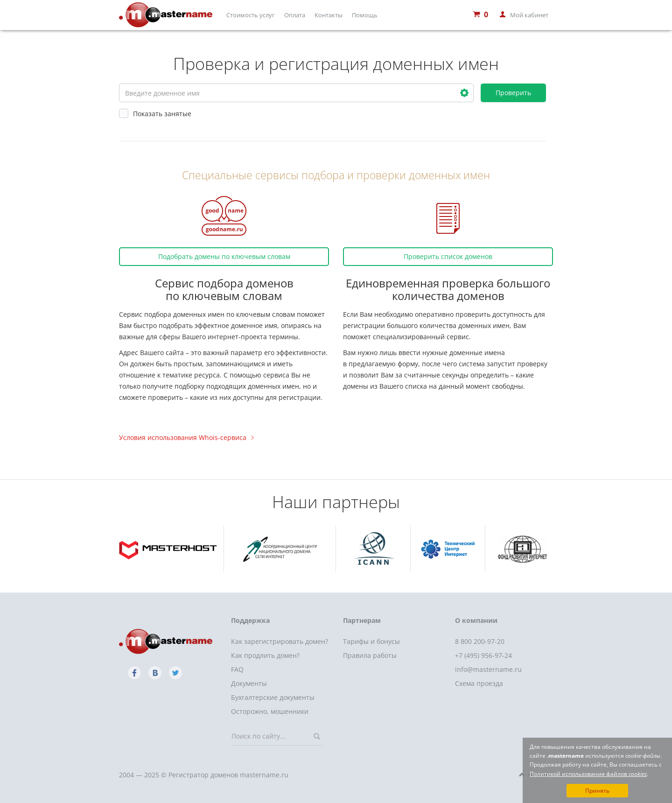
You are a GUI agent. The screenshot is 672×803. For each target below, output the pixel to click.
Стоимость (251, 15)
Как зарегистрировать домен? (280, 641)
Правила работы (370, 655)
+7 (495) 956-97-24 (483, 655)
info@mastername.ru (488, 669)
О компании (476, 620)
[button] (464, 93)
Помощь (365, 15)
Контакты (329, 15)
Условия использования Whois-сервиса (186, 437)
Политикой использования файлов (588, 774)
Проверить (513, 93)
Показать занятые (155, 113)
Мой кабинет (529, 15)
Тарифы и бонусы (371, 641)
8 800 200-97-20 (480, 641)
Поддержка (250, 620)
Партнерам (362, 620)
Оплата (295, 15)
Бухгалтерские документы (273, 697)
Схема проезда (479, 683)
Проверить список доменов (448, 256)
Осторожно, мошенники (270, 711)
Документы (249, 683)
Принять (597, 791)
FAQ (237, 669)
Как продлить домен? (265, 655)
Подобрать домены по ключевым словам (224, 256)
